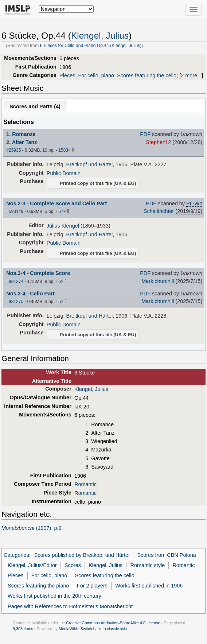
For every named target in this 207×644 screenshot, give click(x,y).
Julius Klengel (63, 226)
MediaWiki (68, 629)
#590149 (15, 212)
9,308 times (23, 629)
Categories (16, 555)
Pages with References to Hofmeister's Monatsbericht (70, 606)
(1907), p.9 (32, 528)
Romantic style (148, 565)
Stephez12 (158, 142)
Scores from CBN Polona (166, 555)
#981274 (15, 282)
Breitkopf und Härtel (90, 164)
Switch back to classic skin (104, 629)
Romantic (85, 484)
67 (61, 212)
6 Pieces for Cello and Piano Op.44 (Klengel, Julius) (91, 46)
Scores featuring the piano (38, 586)
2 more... (191, 75)
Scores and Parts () (35, 106)
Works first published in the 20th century (54, 596)
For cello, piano (96, 75)
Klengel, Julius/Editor (32, 565)
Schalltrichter (159, 211)
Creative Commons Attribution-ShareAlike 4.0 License (113, 623)
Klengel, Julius (100, 36)
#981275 (15, 302)
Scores (73, 565)
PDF (145, 134)
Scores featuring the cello (147, 75)
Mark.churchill (158, 281)
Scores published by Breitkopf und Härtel (82, 555)
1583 (63, 150)
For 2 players (92, 586)
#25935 (13, 150)
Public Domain (64, 173)
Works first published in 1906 (149, 586)
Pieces (67, 75)
